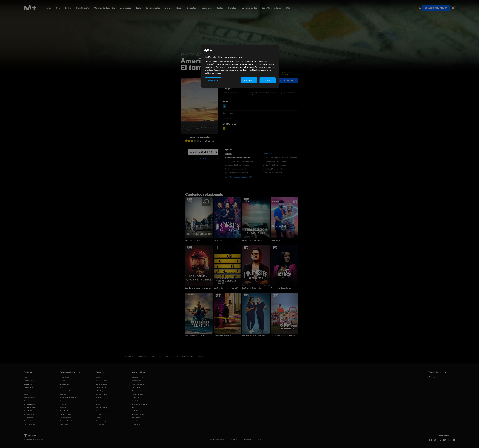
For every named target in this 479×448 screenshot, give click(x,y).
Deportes (192, 8)
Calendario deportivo (105, 8)
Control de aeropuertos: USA (226, 288)
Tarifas (134, 408)
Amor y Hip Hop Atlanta (281, 288)
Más (288, 8)
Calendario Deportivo (103, 421)
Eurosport (99, 414)
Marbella (63, 408)
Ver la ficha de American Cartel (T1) (238, 177)
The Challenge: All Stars (195, 336)
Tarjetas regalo (137, 418)
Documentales (153, 8)
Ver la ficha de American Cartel (206, 159)
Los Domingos (64, 377)
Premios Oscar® (65, 414)
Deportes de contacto (103, 411)
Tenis (138, 8)
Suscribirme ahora (436, 8)
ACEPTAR (268, 80)
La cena (62, 381)
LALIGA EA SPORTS (102, 384)
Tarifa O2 (135, 411)
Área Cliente (136, 387)
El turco (62, 401)
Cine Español (28, 384)
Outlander (63, 394)
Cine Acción (28, 391)
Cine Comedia (29, 387)
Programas (206, 8)
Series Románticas (30, 408)
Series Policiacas (29, 411)
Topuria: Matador (101, 408)
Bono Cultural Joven (272, 8)
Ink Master (218, 240)
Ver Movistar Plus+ (138, 377)
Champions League (102, 381)
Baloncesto (125, 8)
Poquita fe (63, 404)
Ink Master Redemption (252, 288)
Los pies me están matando (254, 336)
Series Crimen (29, 418)
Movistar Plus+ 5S (137, 394)
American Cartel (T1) (201, 152)
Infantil (168, 8)
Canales (232, 8)
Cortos (220, 8)
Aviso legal (234, 440)
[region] (240, 66)
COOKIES (260, 440)
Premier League (101, 387)
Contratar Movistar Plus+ (140, 404)
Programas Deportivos (67, 421)
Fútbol (68, 8)
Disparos (228, 154)
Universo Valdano (101, 394)
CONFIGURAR (213, 80)
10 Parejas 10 (277, 240)
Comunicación (136, 421)
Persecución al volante (252, 240)
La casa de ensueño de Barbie (284, 336)
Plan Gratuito (83, 8)
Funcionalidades (249, 8)
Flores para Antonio (66, 391)
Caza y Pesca (64, 424)
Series (48, 8)
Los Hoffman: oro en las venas (198, 288)
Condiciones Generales (139, 391)
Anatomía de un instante (68, 397)
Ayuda (431, 377)
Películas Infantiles (30, 397)
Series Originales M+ (31, 404)
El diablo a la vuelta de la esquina (238, 158)
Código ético (136, 397)
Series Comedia (29, 414)
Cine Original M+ (29, 381)
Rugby (179, 8)
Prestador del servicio (217, 440)
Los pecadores (65, 384)
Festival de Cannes (66, 411)
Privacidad (247, 440)
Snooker (98, 418)
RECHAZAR (249, 80)
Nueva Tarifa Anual (138, 414)
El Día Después (101, 391)
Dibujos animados (66, 418)
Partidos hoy (100, 424)
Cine (58, 8)
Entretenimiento (29, 424)
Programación (136, 424)
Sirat (61, 387)
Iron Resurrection (192, 240)
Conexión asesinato (222, 336)
